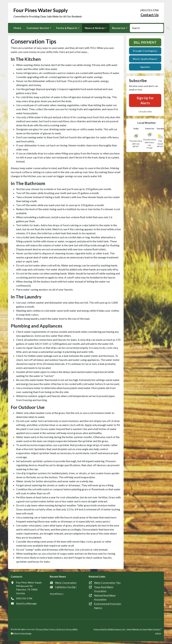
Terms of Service (57, 629)
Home (17, 28)
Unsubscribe (145, 111)
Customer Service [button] (38, 28)
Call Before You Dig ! (66, 587)
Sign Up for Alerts (145, 100)
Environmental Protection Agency (108, 606)
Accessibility (72, 629)
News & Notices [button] (95, 28)
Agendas (145, 67)
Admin (158, 633)
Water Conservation (66, 583)
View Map (20, 593)
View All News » (57, 594)
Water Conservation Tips (107, 583)
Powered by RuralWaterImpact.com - (127, 629)
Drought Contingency (145, 51)
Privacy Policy (42, 629)
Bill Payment (145, 42)
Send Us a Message (26, 603)
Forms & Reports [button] (67, 28)
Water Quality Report (145, 59)
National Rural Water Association (105, 597)
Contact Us (150, 15)
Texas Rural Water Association (104, 589)
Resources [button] (119, 28)
